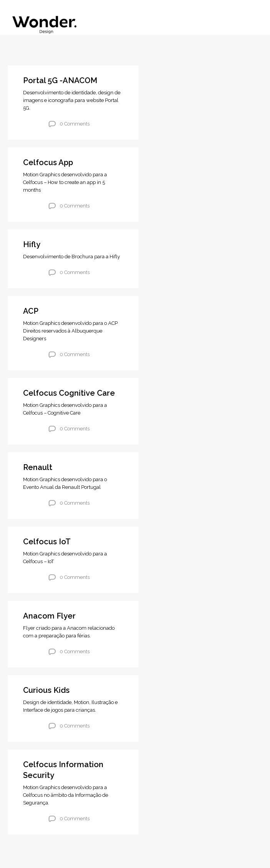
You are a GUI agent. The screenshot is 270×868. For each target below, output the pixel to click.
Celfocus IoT (47, 542)
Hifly (32, 244)
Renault (38, 467)
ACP (31, 311)
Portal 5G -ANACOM (60, 80)
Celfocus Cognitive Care (69, 393)
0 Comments (75, 124)
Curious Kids (46, 690)
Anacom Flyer (49, 616)
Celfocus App (48, 162)
